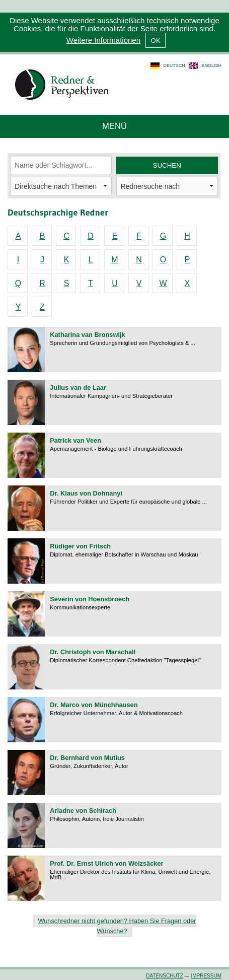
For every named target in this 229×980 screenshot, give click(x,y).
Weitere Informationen (103, 40)
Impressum (206, 976)
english (212, 65)
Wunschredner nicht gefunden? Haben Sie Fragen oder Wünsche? (117, 926)
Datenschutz (165, 976)
